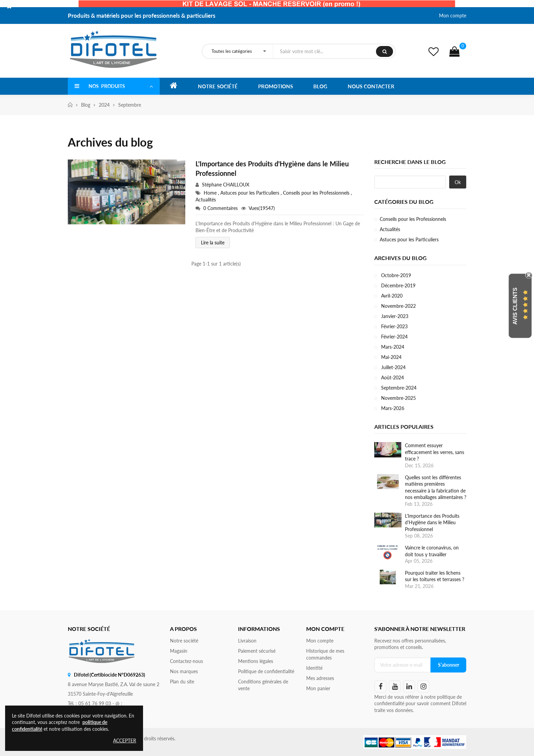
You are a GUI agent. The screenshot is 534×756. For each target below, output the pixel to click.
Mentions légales (256, 661)
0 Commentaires (221, 208)
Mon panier (318, 688)
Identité (314, 668)
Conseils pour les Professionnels (317, 193)
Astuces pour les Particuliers (250, 193)
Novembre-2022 (398, 306)
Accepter (125, 740)
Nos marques (184, 671)
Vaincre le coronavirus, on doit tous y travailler (432, 551)
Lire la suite (213, 243)
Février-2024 (394, 337)
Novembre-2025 (398, 398)
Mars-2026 (392, 408)
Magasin (179, 651)
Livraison (247, 641)
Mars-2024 (392, 347)
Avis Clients (515, 306)
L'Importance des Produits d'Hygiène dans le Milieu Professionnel (272, 168)
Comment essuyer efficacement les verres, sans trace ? (435, 452)
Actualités (206, 200)
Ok (458, 182)
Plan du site (182, 682)
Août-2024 (392, 377)
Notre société (184, 641)
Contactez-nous (186, 661)
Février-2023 (394, 326)
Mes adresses (320, 678)
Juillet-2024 (393, 367)
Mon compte (453, 16)
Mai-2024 (391, 357)
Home (211, 193)
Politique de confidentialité (266, 671)
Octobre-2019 (395, 275)
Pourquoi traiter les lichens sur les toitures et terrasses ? (435, 576)
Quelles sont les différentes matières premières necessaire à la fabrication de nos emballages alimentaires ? (436, 487)
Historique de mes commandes (325, 654)
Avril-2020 (391, 296)
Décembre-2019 (398, 285)
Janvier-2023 (394, 316)
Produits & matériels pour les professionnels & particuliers (142, 16)
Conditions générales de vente (263, 685)
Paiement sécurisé (257, 651)
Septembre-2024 (398, 388)
